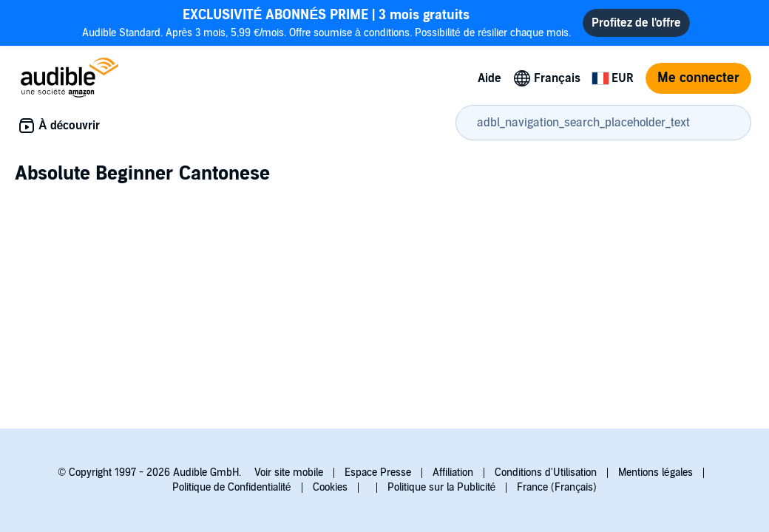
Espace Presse (378, 473)
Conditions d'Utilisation (546, 473)
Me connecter (698, 78)
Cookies (330, 487)
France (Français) (557, 487)
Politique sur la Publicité (442, 487)
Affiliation (453, 473)
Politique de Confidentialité (232, 487)
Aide (489, 78)
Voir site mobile (289, 473)
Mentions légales (655, 473)
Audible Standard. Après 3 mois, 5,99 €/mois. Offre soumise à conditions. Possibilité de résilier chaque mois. (327, 23)
